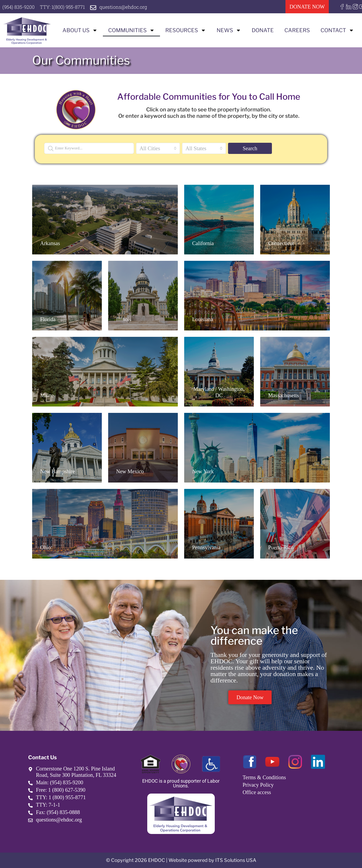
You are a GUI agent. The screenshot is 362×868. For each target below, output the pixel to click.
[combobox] (158, 148)
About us (80, 30)
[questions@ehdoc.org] (93, 8)
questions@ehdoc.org (123, 7)
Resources (186, 30)
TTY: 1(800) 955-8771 (62, 7)
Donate (263, 30)
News (229, 30)
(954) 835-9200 (18, 7)
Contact (337, 30)
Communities (131, 30)
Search (250, 148)
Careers (297, 30)
